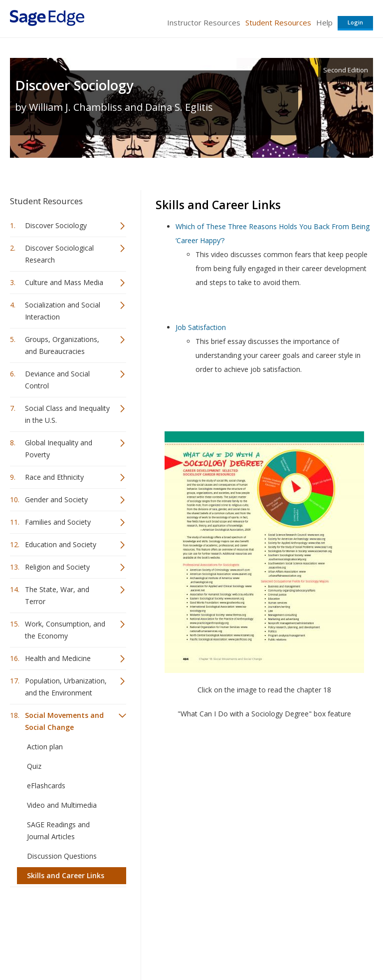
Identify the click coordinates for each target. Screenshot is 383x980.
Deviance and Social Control (57, 380)
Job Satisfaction (201, 327)
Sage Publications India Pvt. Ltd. (155, 919)
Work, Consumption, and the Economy (65, 630)
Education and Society (61, 544)
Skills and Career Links (66, 875)
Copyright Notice (252, 943)
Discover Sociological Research (59, 254)
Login (355, 22)
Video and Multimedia (62, 805)
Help (324, 22)
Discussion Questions (62, 856)
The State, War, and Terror (57, 595)
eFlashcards (46, 786)
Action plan (45, 747)
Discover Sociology (74, 85)
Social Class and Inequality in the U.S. (67, 414)
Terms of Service (191, 943)
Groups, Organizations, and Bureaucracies (62, 345)
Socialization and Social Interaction (63, 311)
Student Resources (278, 22)
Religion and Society (57, 567)
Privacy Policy (307, 943)
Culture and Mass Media (64, 282)
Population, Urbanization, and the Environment (66, 687)
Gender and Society (56, 499)
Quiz (34, 766)
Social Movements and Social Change (64, 721)
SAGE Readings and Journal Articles (58, 830)
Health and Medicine (58, 658)
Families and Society (58, 522)
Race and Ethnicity (54, 477)
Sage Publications (67, 919)
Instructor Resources (204, 22)
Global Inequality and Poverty (59, 449)
